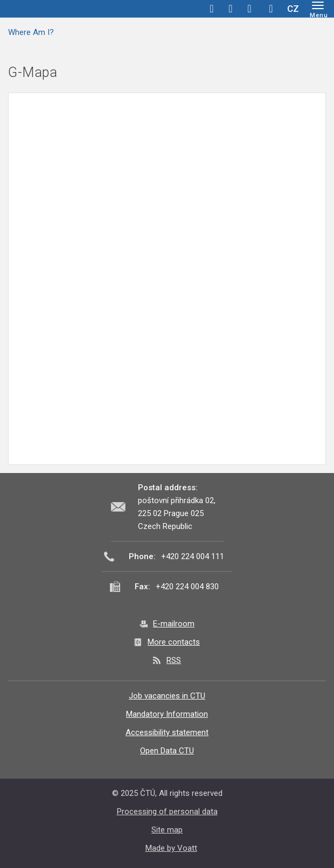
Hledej (271, 9)
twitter (231, 9)
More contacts (174, 642)
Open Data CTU (167, 751)
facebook (212, 9)
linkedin (249, 9)
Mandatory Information (167, 714)
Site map (167, 830)
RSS (174, 660)
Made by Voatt (171, 848)
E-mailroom (174, 624)
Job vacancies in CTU (167, 696)
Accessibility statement (167, 732)
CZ (293, 9)
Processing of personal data (167, 811)
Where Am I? (31, 32)
